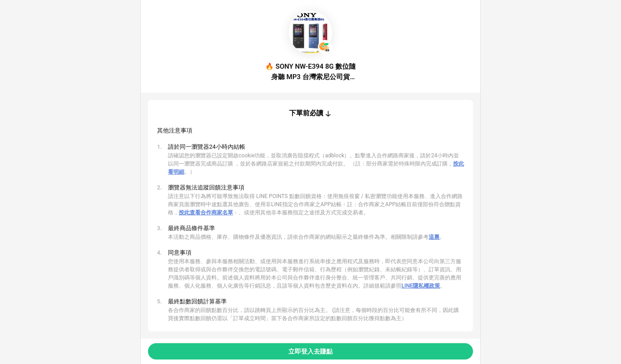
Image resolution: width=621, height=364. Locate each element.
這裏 (434, 237)
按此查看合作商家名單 (206, 213)
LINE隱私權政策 (421, 286)
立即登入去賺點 (310, 351)
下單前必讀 (306, 113)
